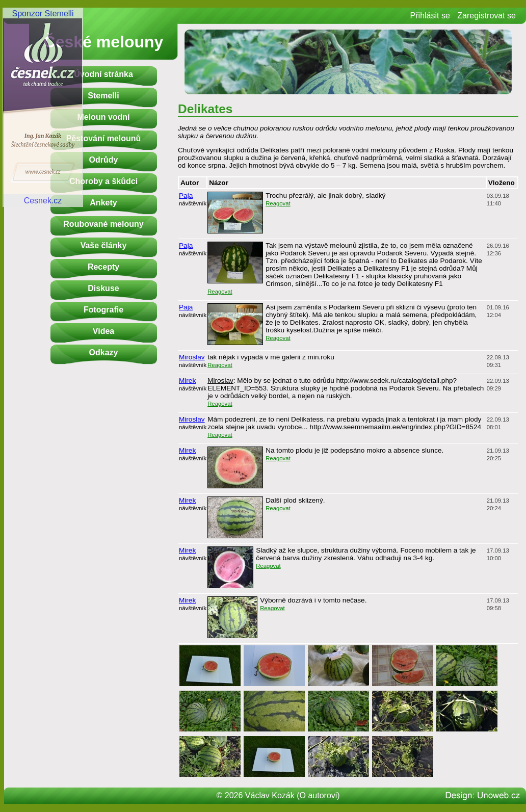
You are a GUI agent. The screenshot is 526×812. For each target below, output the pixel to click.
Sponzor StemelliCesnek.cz (43, 107)
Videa (103, 331)
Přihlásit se (430, 16)
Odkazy (104, 352)
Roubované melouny (103, 224)
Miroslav (192, 357)
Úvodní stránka (103, 74)
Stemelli (103, 96)
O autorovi (319, 795)
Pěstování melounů (104, 138)
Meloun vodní (103, 117)
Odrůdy (104, 160)
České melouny (104, 42)
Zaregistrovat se (486, 16)
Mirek (187, 381)
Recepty (103, 267)
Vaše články (104, 245)
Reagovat (278, 203)
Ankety (103, 203)
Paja (186, 195)
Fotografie (103, 310)
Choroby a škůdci (103, 181)
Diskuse (103, 288)
